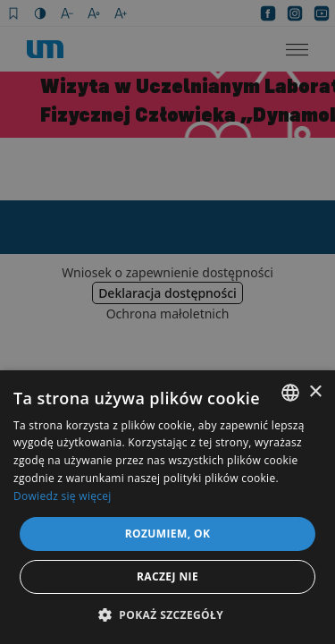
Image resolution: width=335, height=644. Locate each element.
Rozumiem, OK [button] (168, 534)
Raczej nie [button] (167, 576)
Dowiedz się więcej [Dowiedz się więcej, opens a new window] (63, 496)
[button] (167, 614)
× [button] (315, 392)
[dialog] (167, 322)
